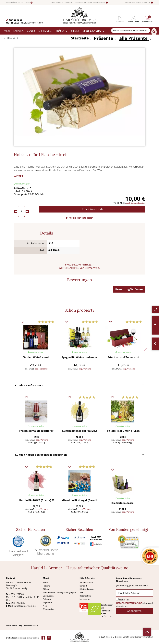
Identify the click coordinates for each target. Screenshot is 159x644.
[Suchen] (154, 32)
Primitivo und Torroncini (123, 357)
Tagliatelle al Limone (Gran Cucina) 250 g (122, 431)
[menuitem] (120, 18)
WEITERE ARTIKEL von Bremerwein (79, 268)
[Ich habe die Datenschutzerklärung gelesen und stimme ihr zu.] (117, 599)
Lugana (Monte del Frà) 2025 (79, 431)
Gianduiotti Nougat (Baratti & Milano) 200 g (79, 500)
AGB (81, 592)
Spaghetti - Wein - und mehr (79, 357)
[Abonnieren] (134, 611)
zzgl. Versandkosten (136, 203)
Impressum (85, 599)
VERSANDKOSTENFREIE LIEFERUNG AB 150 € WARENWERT (79, 3)
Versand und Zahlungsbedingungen (59, 592)
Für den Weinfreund (36, 357)
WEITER (18, 176)
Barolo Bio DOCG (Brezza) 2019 (37, 500)
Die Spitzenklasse (122, 503)
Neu (45, 606)
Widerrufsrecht (86, 582)
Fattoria (47, 586)
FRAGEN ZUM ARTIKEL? (79, 265)
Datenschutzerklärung (129, 603)
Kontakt (83, 586)
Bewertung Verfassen (129, 289)
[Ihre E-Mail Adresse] (134, 593)
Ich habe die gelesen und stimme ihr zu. (134, 603)
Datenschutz (85, 596)
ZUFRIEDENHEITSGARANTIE (139, 3)
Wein (45, 582)
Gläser (46, 589)
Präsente (47, 599)
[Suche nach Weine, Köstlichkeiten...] (131, 31)
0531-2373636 (18, 603)
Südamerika (49, 609)
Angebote (47, 602)
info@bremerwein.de (25, 606)
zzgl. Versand (41, 369)
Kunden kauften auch (29, 385)
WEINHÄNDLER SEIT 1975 (19, 3)
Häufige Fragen (86, 589)
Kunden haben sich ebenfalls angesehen (41, 455)
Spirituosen (48, 596)
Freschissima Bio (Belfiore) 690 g (37, 431)
